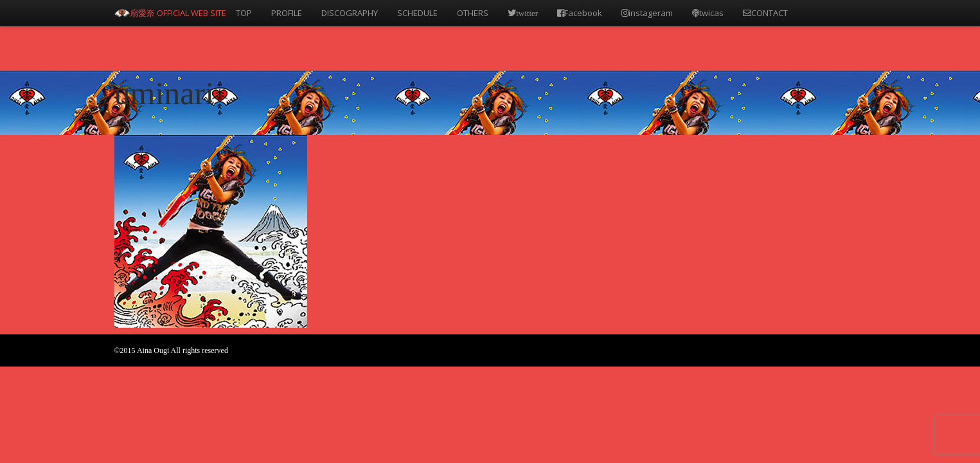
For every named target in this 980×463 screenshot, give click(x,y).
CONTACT (765, 13)
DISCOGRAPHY (350, 13)
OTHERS (473, 13)
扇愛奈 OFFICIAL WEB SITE (178, 13)
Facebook (580, 13)
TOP (244, 13)
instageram (647, 13)
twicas (708, 13)
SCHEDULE (417, 13)
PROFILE (287, 13)
